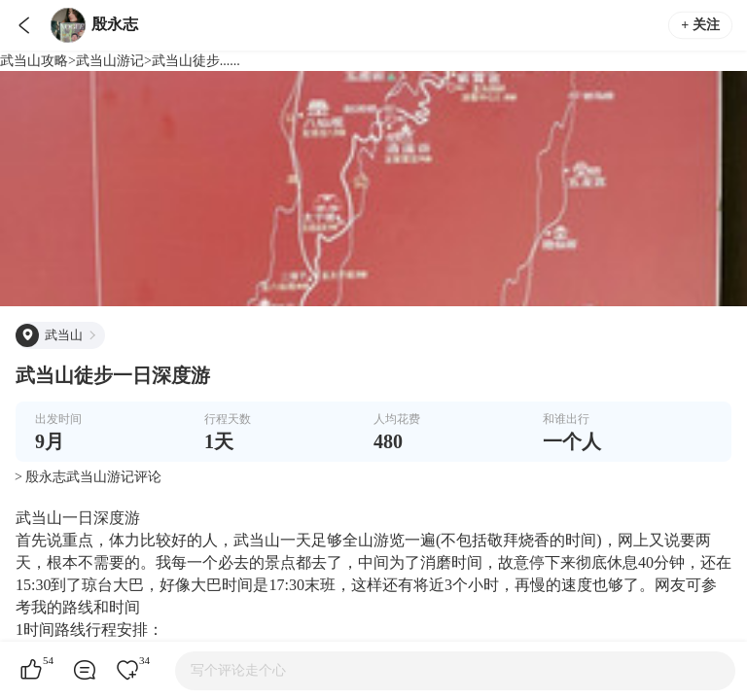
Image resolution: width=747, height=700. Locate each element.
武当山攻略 (34, 61)
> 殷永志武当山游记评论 (88, 477)
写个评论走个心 (238, 670)
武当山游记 (110, 61)
